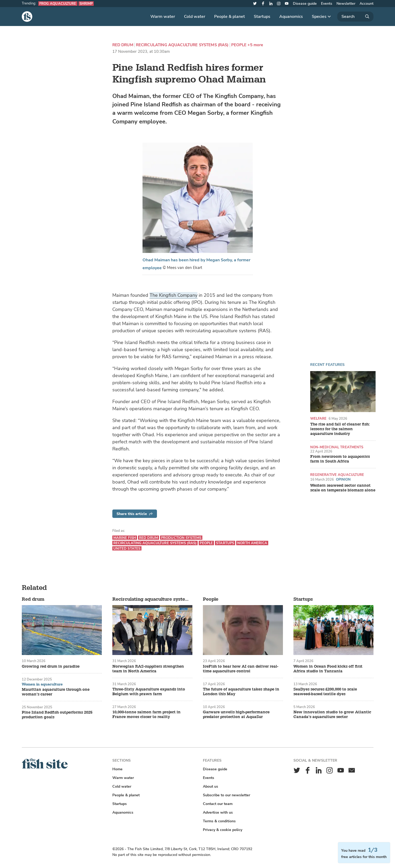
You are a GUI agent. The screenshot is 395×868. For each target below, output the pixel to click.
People (239, 45)
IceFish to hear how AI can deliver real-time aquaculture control (241, 669)
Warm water (163, 17)
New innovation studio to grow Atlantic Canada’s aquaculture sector (332, 715)
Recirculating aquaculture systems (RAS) (182, 45)
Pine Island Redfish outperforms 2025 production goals (57, 715)
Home (117, 769)
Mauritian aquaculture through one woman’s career (56, 692)
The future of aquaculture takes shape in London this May (241, 692)
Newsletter (346, 4)
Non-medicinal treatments (337, 447)
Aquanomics (291, 17)
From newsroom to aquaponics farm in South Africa (340, 459)
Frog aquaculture (58, 4)
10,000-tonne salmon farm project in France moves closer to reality (146, 715)
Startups (262, 17)
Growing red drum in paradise (51, 667)
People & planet (230, 17)
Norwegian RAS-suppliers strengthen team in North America (148, 669)
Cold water (195, 17)
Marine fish (125, 538)
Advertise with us (218, 812)
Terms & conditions (219, 821)
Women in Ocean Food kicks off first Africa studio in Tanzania (328, 669)
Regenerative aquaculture (337, 475)
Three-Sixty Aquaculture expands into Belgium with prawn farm (149, 692)
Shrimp (86, 4)
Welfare (318, 419)
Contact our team (218, 804)
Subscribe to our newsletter (227, 795)
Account (367, 4)
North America (252, 543)
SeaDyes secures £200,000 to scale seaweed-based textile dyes (325, 692)
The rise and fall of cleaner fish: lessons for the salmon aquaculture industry (340, 429)
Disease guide (305, 4)
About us (210, 786)
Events (327, 4)
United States (127, 549)
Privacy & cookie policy (223, 830)
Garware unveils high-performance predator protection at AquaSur (236, 715)
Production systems (181, 538)
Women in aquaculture (42, 684)
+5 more (255, 45)
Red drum (123, 45)
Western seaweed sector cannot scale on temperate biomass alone (343, 488)
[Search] (355, 17)
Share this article (135, 514)
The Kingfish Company (173, 295)
